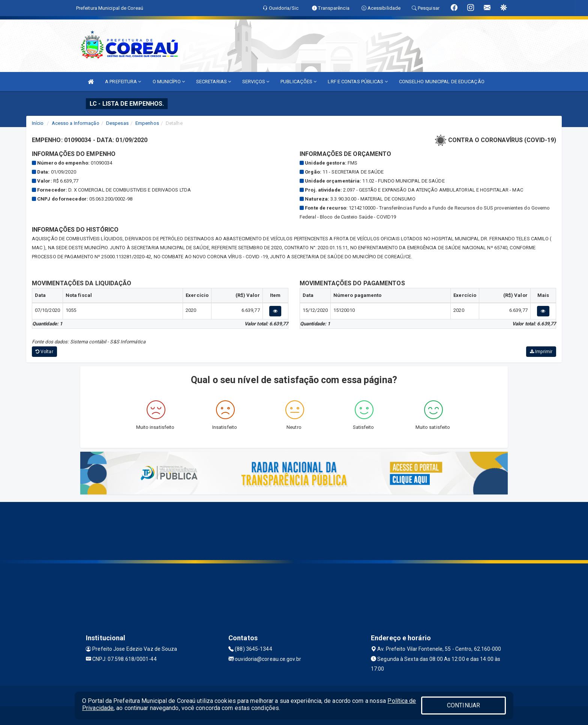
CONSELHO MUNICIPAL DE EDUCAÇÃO (442, 82)
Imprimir (541, 352)
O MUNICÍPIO (169, 82)
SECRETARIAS (214, 82)
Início (38, 123)
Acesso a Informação (76, 123)
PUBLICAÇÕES (298, 82)
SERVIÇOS (256, 82)
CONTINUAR (463, 705)
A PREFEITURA (123, 82)
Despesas (117, 123)
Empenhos (147, 123)
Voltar (44, 352)
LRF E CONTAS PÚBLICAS (358, 82)
